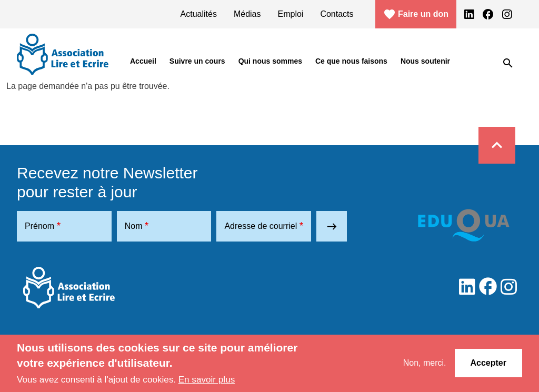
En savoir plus (207, 379)
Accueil (143, 61)
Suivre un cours (197, 61)
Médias (247, 14)
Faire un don (416, 14)
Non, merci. (425, 363)
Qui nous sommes (270, 61)
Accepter (488, 363)
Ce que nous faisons (351, 61)
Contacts (337, 14)
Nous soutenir (425, 61)
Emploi (291, 14)
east (332, 227)
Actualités (199, 14)
